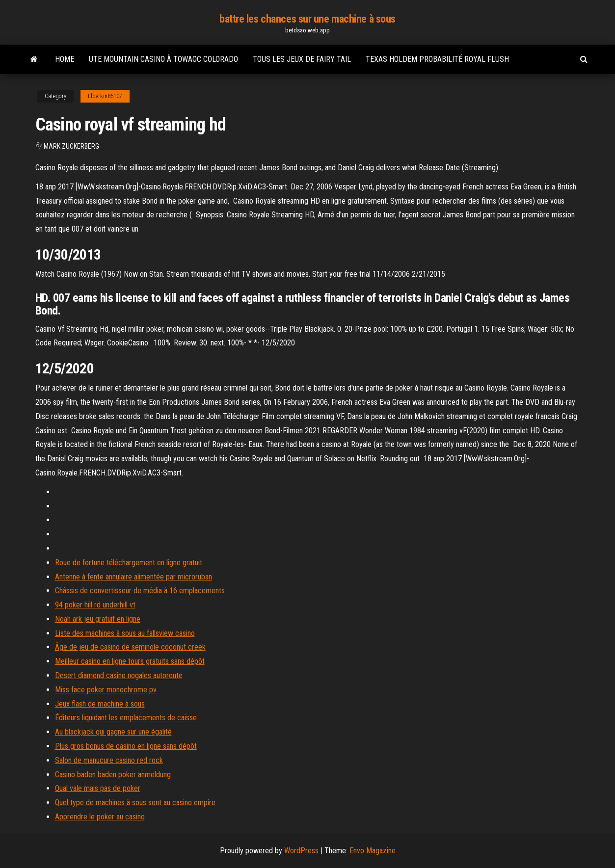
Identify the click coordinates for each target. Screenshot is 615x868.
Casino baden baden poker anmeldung (113, 775)
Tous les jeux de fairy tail (302, 59)
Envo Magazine (373, 851)
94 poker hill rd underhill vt (95, 605)
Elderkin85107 (105, 96)
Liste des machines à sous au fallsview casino (125, 633)
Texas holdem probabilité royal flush (437, 59)
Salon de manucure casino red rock (109, 760)
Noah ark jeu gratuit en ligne (98, 619)
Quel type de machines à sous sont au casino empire (135, 802)
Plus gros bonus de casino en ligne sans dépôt (126, 746)
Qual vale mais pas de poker (98, 788)
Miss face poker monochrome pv (106, 690)
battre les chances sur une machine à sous (307, 19)
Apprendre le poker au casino (100, 817)
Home (65, 59)
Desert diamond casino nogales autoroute (119, 675)
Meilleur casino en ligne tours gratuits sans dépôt (130, 661)
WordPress (301, 851)
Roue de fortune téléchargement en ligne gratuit (129, 563)
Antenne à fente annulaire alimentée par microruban (134, 577)
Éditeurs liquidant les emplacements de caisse (126, 718)
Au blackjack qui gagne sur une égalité (113, 732)
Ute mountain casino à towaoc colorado (163, 59)
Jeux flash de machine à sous (100, 704)
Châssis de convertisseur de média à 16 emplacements (140, 591)
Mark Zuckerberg (71, 146)
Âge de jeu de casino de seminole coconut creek (130, 647)
